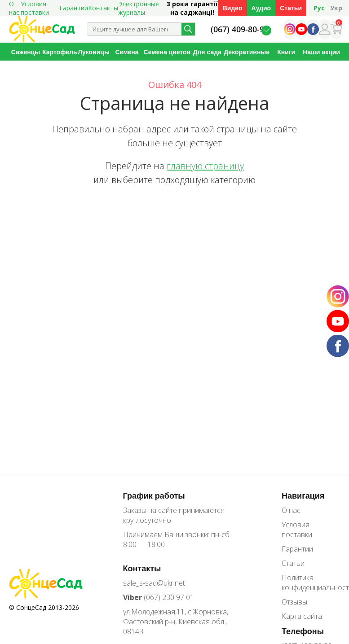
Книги (286, 52)
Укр (336, 8)
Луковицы (94, 52)
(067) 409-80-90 (240, 29)
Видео (233, 8)
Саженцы (26, 52)
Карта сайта (302, 616)
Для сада (207, 52)
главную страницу (205, 166)
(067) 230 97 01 (159, 597)
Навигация (303, 495)
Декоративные (247, 52)
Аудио (261, 8)
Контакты (103, 8)
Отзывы (294, 602)
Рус (319, 8)
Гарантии (74, 8)
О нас (291, 510)
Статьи (291, 8)
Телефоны (303, 631)
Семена (127, 52)
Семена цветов (167, 52)
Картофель (60, 52)
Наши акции (321, 52)
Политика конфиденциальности (311, 583)
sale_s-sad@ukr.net (154, 583)
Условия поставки (297, 530)
